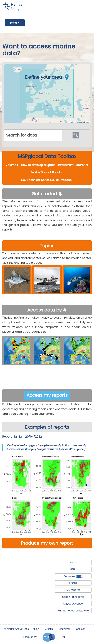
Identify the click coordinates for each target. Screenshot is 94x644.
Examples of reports (47, 427)
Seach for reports (73, 597)
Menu (14, 23)
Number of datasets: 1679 (73, 611)
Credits (49, 629)
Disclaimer (64, 629)
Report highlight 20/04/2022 (22, 437)
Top (64, 637)
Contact (80, 629)
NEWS (73, 562)
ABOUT (73, 583)
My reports (73, 590)
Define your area (48, 77)
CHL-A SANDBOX (73, 604)
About (36, 629)
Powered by (30, 637)
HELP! (73, 569)
